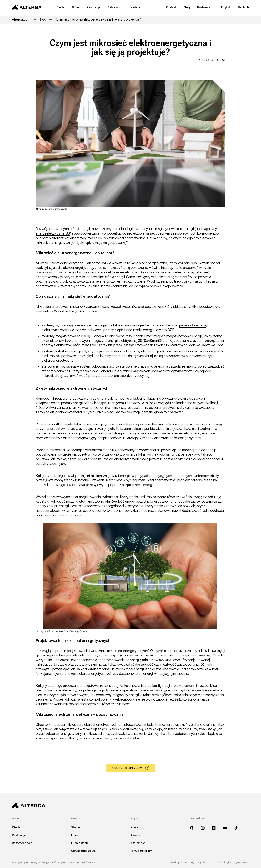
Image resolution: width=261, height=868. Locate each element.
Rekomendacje (22, 843)
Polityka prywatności (234, 863)
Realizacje (94, 7)
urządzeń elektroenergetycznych (87, 674)
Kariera (135, 7)
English (226, 7)
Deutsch (244, 7)
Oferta (61, 7)
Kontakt (171, 7)
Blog (187, 7)
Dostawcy (204, 7)
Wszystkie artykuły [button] (130, 768)
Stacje (76, 827)
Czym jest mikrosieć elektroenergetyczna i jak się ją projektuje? (98, 20)
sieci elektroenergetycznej (73, 268)
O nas (76, 7)
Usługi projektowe (83, 851)
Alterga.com (21, 20)
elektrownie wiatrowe (58, 330)
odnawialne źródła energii (106, 277)
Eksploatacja (80, 843)
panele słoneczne (193, 325)
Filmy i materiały (141, 851)
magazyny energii (126, 695)
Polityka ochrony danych (188, 863)
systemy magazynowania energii (66, 336)
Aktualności (116, 7)
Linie (74, 835)
